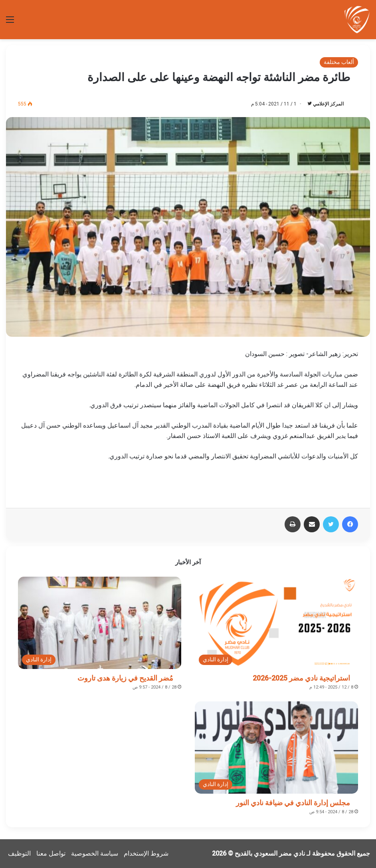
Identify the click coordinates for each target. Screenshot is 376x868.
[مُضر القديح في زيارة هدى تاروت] (100, 623)
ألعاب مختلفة (339, 62)
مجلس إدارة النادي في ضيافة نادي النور (293, 803)
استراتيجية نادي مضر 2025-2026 (301, 678)
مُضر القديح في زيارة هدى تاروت (125, 678)
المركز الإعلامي (328, 104)
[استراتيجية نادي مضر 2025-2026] (276, 623)
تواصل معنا (51, 853)
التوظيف (19, 853)
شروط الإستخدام (146, 853)
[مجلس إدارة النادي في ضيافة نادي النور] (276, 748)
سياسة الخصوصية (95, 853)
